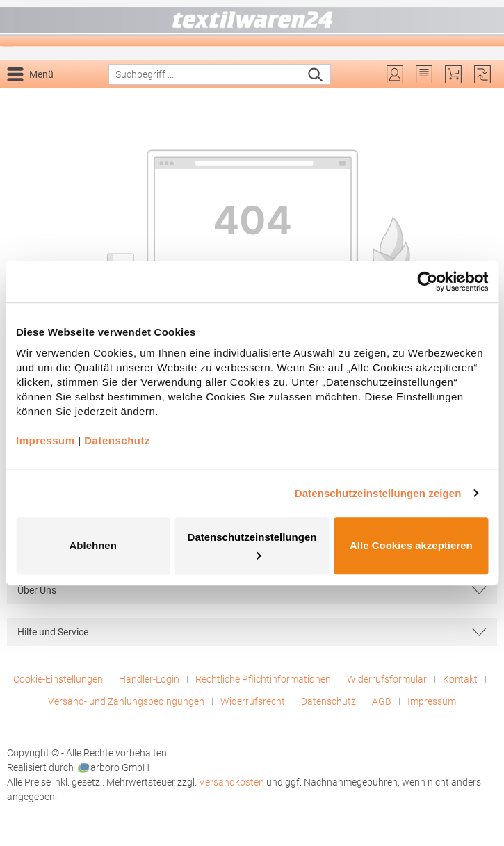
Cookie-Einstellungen (58, 679)
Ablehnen (93, 545)
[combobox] (205, 74)
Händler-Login (149, 679)
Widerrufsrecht (253, 701)
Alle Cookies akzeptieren (411, 545)
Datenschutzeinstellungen (252, 545)
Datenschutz (328, 701)
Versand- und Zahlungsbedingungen (126, 701)
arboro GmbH (114, 768)
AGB (382, 701)
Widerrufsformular (387, 679)
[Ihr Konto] (395, 74)
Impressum (432, 701)
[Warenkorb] (453, 74)
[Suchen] (316, 74)
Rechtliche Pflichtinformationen (263, 679)
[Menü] (33, 74)
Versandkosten (231, 782)
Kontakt (460, 679)
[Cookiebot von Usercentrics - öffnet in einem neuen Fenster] (427, 282)
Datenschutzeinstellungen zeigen (378, 493)
